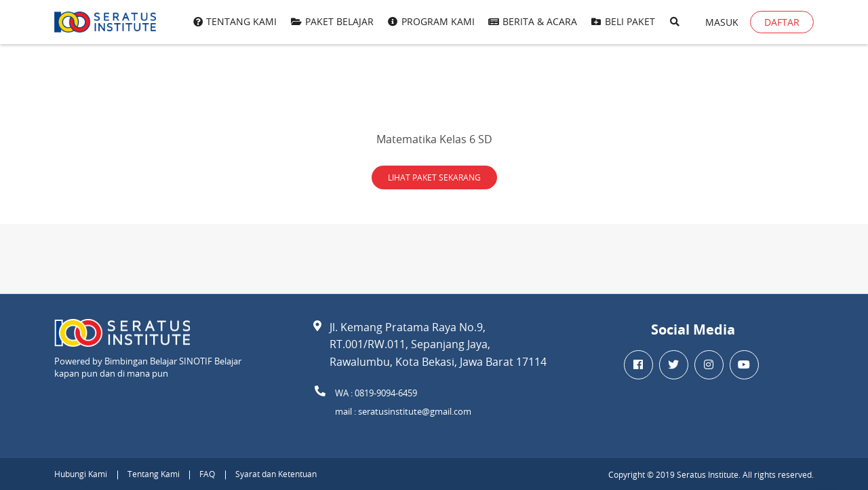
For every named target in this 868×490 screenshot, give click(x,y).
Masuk (722, 22)
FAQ (207, 474)
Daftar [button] (782, 22)
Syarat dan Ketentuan (276, 474)
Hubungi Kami (81, 474)
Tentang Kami (154, 474)
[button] (675, 22)
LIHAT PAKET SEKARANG (434, 177)
